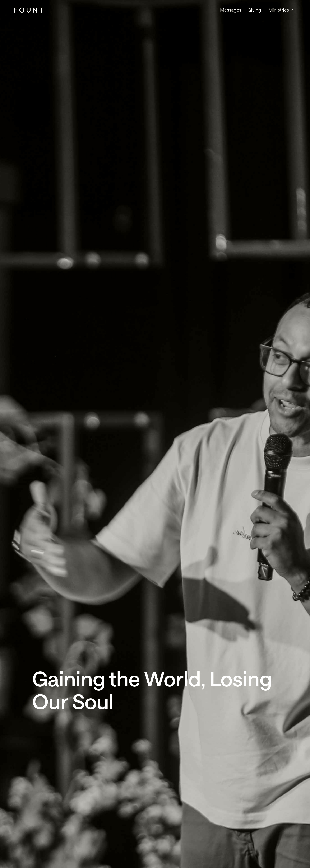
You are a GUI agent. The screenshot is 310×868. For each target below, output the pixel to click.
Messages (231, 10)
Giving (254, 10)
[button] (280, 10)
